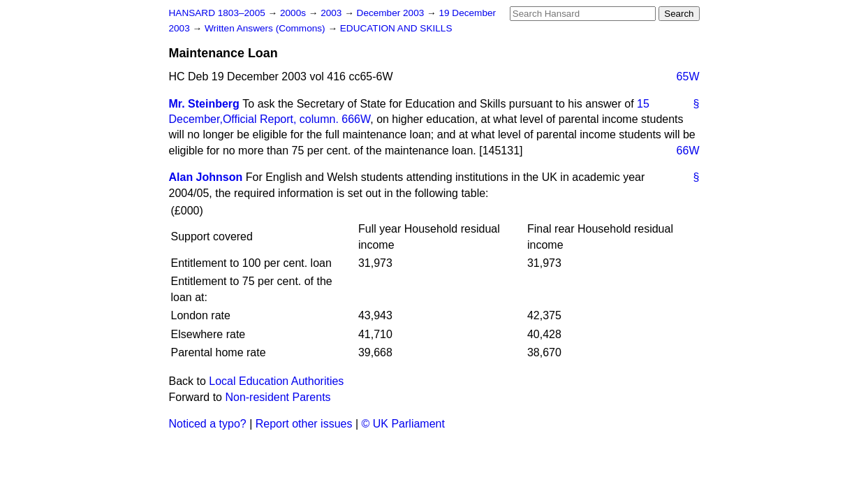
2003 (332, 13)
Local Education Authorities (276, 381)
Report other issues (304, 424)
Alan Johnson (206, 177)
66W (688, 151)
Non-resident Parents (278, 397)
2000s (294, 13)
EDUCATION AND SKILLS (396, 28)
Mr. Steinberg (204, 104)
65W (688, 76)
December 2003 (392, 13)
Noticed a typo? (208, 424)
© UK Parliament (403, 424)
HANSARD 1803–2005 (217, 13)
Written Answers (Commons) (266, 28)
